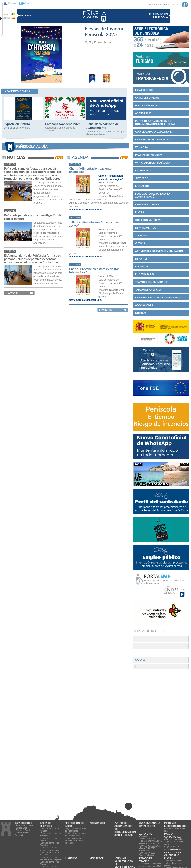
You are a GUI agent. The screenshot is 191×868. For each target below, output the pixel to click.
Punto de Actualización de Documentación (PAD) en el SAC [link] (155, 122)
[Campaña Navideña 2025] (65, 120)
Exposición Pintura (17, 124)
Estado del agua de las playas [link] (175, 864)
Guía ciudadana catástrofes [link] (154, 132)
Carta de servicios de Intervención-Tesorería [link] (50, 849)
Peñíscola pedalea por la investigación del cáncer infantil (33, 217)
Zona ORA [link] (142, 147)
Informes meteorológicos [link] (153, 139)
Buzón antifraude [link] (23, 830)
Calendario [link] (143, 170)
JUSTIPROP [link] (142, 178)
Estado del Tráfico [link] (148, 204)
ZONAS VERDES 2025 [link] (150, 846)
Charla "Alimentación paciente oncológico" (90, 170)
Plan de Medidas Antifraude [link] (23, 834)
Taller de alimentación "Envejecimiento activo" (96, 224)
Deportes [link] (141, 259)
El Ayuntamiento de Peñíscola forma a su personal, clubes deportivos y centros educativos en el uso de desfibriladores (33, 259)
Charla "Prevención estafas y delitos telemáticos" (94, 270)
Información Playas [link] (173, 861)
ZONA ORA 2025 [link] (148, 839)
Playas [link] (140, 212)
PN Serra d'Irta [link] (145, 274)
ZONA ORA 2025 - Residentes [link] (148, 849)
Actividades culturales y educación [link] (159, 251)
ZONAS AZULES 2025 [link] (150, 843)
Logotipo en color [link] (173, 846)
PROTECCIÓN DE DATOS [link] (149, 105)
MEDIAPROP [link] (142, 186)
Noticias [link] (141, 313)
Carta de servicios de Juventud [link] (50, 854)
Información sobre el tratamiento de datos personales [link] (74, 840)
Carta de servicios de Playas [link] (50, 863)
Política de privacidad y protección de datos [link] (75, 835)
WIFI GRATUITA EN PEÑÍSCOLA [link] (153, 163)
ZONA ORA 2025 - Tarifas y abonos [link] (148, 854)
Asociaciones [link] (144, 305)
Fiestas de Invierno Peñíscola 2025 (105, 31)
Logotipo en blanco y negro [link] (174, 843)
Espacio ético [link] (144, 90)
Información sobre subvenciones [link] (157, 297)
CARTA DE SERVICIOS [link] (147, 98)
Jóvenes (140, 660)
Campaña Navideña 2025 (63, 124)
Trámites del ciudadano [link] (151, 282)
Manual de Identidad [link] (174, 839)
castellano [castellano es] (9, 18)
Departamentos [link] (146, 228)
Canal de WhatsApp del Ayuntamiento (103, 126)
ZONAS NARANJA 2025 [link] (151, 841)
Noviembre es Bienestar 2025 (86, 210)
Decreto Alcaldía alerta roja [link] (175, 830)
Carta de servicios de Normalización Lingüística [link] (51, 858)
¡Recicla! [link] (141, 243)
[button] (185, 5)
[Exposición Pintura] (23, 120)
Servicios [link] (141, 235)
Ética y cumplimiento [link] (25, 826)
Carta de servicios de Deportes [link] (50, 844)
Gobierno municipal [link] (148, 220)
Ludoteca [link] (142, 266)
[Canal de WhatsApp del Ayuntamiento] (106, 120)
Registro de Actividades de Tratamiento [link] (76, 830)
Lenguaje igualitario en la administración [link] (153, 195)
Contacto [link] (144, 836)
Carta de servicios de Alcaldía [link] (50, 830)
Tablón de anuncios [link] (148, 290)
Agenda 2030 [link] (143, 113)
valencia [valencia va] (10, 14)
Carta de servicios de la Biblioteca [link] (51, 835)
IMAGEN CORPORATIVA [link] (149, 155)
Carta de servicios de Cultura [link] (50, 839)
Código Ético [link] (21, 828)
